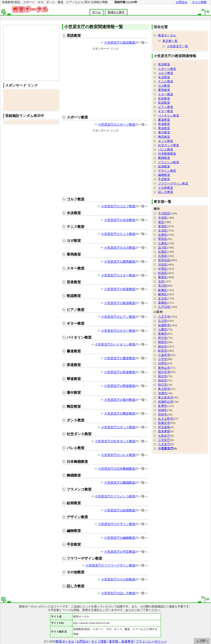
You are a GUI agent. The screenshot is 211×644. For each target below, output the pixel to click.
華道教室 (74, 379)
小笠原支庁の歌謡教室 (120, 303)
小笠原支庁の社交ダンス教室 (115, 441)
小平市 (163, 359)
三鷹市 (163, 330)
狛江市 (163, 385)
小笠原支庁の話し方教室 (118, 593)
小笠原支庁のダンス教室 (118, 427)
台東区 (163, 235)
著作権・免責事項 (121, 641)
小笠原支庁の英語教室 (120, 43)
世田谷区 (164, 260)
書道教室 (74, 351)
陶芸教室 (74, 406)
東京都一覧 (170, 41)
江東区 (163, 243)
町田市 (163, 351)
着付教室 (74, 393)
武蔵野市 (164, 325)
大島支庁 (164, 436)
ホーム (97, 12)
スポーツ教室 (77, 117)
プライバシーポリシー (151, 641)
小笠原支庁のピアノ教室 (118, 317)
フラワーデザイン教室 (84, 558)
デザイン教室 (77, 517)
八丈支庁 (164, 444)
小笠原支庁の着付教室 (120, 400)
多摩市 (163, 406)
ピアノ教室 (76, 310)
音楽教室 (74, 282)
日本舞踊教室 (77, 462)
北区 (161, 281)
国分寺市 (164, 372)
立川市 (163, 321)
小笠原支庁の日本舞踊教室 (117, 469)
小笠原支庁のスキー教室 (118, 275)
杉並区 (163, 273)
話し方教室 (76, 586)
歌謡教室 (74, 296)
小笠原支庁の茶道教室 (120, 372)
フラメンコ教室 (79, 489)
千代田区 (164, 213)
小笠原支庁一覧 (177, 46)
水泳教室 (74, 213)
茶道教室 (74, 365)
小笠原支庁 (166, 448)
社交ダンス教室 (79, 434)
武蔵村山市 (166, 402)
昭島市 (163, 342)
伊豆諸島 (164, 427)
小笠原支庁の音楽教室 (120, 289)
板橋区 (163, 290)
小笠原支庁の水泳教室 (120, 220)
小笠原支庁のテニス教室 (118, 234)
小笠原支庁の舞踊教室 (120, 483)
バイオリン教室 (79, 337)
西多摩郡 (164, 431)
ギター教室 (76, 323)
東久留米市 (166, 398)
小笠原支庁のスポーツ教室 (117, 124)
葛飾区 (163, 303)
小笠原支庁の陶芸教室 (120, 413)
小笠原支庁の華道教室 (120, 386)
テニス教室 (76, 227)
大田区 (163, 256)
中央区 (163, 218)
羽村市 (163, 415)
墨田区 (163, 239)
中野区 (163, 269)
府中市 (163, 338)
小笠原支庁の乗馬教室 (120, 262)
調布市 (163, 347)
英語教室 (74, 36)
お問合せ (182, 2)
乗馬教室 (74, 254)
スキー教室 (76, 268)
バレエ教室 (76, 448)
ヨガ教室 (74, 241)
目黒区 (163, 252)
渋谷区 (163, 265)
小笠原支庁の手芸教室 (120, 552)
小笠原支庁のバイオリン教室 (115, 344)
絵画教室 (74, 503)
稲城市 (163, 410)
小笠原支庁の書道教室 (120, 358)
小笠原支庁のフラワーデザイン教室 (110, 565)
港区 (161, 222)
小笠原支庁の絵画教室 (120, 510)
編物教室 (74, 531)
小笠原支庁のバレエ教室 (118, 455)
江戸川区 (164, 307)
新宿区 (163, 226)
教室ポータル (167, 35)
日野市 (163, 363)
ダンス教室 (76, 420)
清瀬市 (163, 393)
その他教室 (76, 572)
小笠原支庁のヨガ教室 (120, 248)
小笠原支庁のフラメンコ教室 (115, 496)
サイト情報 (199, 2)
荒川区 (163, 286)
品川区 (163, 248)
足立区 (163, 299)
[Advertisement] (105, 82)
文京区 (163, 231)
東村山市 (164, 368)
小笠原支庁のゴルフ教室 (118, 206)
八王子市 (164, 317)
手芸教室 (74, 544)
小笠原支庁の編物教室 (120, 538)
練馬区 (163, 294)
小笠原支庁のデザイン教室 (117, 524)
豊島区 (163, 277)
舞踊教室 (74, 475)
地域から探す (116, 12)
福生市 (163, 380)
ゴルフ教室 (76, 199)
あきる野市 (166, 419)
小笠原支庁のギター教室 (118, 331)
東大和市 (164, 389)
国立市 (163, 376)
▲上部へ (202, 641)
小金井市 (164, 355)
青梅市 (163, 334)
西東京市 (164, 423)
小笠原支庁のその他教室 (118, 579)
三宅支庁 (164, 440)
